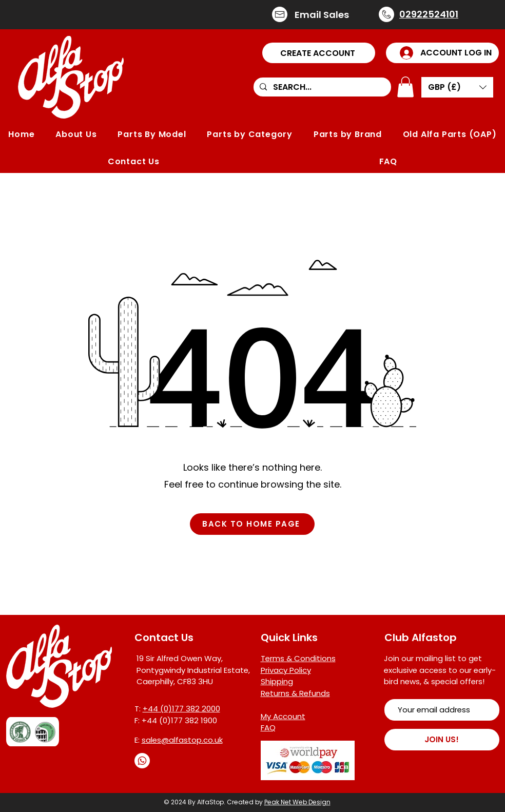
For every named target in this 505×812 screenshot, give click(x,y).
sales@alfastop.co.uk (182, 740)
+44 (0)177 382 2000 (181, 709)
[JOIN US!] (442, 740)
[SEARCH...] (321, 87)
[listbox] (457, 87)
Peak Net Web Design (297, 802)
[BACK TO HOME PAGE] (252, 524)
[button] (319, 53)
